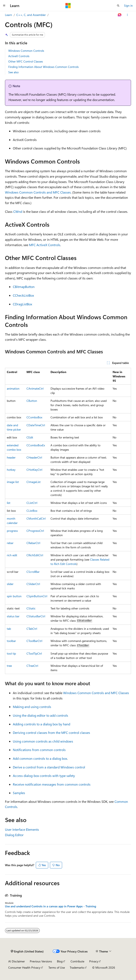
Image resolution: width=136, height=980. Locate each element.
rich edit (12, 555)
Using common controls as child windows (43, 741)
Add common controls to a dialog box (40, 758)
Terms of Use (57, 967)
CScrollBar (33, 572)
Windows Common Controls (26, 51)
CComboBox (34, 417)
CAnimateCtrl (35, 388)
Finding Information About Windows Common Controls (43, 67)
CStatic (31, 608)
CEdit (30, 437)
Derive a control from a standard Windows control (49, 767)
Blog (60, 961)
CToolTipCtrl (34, 653)
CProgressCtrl (35, 531)
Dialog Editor (14, 835)
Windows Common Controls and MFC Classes (38, 192)
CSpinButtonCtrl (37, 596)
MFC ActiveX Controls (45, 245)
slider (10, 584)
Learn (8, 15)
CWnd (18, 211)
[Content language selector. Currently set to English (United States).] (27, 951)
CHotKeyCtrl (34, 470)
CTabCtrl (32, 629)
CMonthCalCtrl (36, 518)
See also (13, 72)
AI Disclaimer (17, 961)
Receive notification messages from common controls (52, 784)
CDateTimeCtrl (36, 425)
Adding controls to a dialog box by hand (42, 724)
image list (13, 482)
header (11, 457)
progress (12, 531)
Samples (19, 793)
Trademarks (77, 967)
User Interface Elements (22, 829)
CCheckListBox (23, 295)
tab (9, 629)
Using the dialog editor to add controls (40, 715)
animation (13, 388)
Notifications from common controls (39, 750)
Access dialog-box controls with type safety (44, 776)
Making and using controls (32, 707)
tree (9, 666)
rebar (10, 543)
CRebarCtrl (33, 543)
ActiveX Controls (19, 56)
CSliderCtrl (33, 584)
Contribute (77, 961)
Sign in (128, 5)
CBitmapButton (24, 287)
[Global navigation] (4, 6)
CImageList (34, 482)
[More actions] (127, 15)
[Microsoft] (68, 6)
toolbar (11, 641)
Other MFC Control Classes (26, 61)
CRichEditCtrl (35, 555)
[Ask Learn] (120, 15)
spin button (14, 596)
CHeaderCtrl (34, 457)
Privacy (94, 961)
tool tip (11, 653)
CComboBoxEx (36, 445)
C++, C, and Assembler (31, 15)
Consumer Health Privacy (24, 967)
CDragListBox (22, 304)
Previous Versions (41, 961)
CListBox (32, 511)
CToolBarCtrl (34, 641)
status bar (13, 616)
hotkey (11, 470)
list (9, 503)
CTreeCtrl (32, 666)
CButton (32, 401)
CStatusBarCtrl (36, 616)
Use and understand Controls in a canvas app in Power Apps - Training (51, 906)
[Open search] (118, 6)
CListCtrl (32, 503)
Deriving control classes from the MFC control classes (51, 733)
